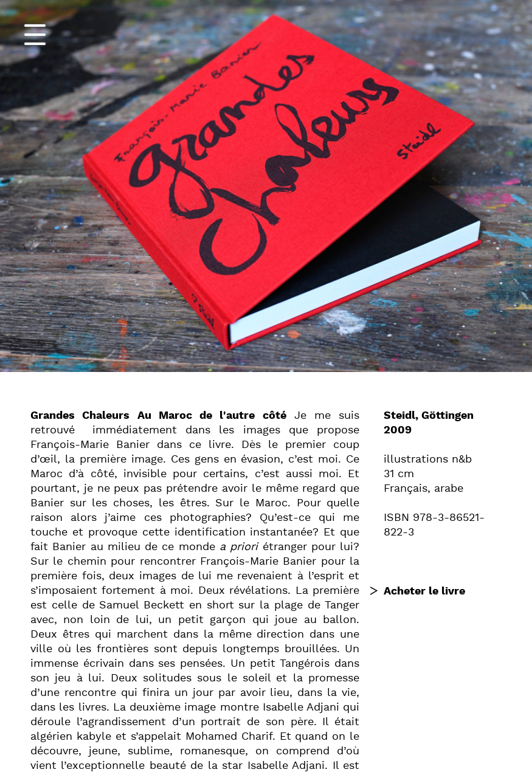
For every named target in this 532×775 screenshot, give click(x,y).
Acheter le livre (424, 591)
